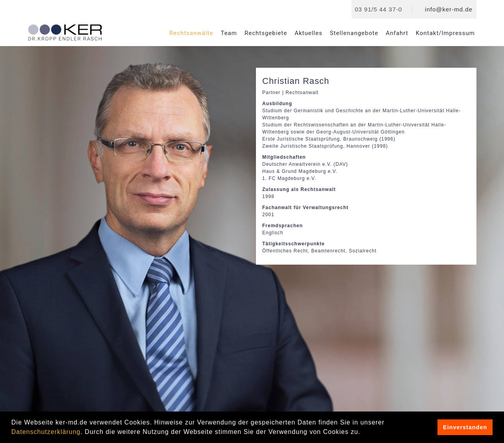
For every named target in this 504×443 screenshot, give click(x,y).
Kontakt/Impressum (445, 33)
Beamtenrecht (329, 251)
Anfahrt (397, 33)
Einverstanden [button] (465, 427)
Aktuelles (309, 33)
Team (229, 33)
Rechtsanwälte (191, 33)
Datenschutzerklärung (46, 432)
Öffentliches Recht (285, 251)
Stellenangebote (354, 33)
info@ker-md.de (449, 9)
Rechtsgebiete (266, 33)
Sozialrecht (363, 251)
